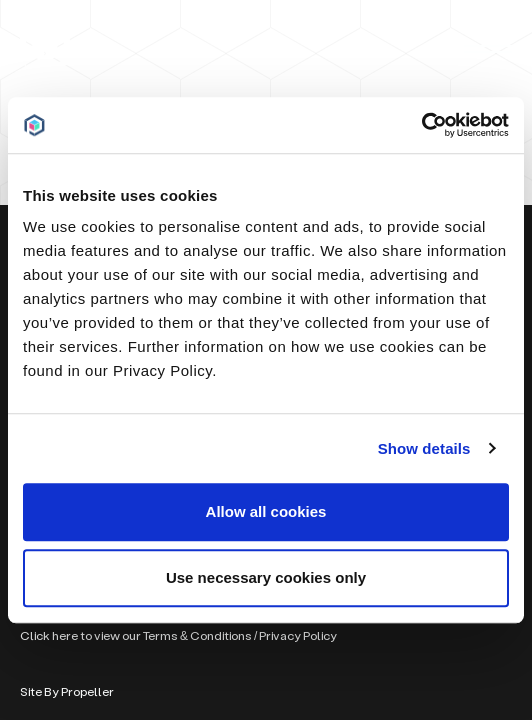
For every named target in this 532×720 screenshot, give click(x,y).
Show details (424, 448)
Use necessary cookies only (266, 577)
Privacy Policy (298, 635)
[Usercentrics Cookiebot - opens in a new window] (421, 125)
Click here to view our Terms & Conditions (136, 635)
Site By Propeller (67, 691)
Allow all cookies (266, 511)
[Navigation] (488, 49)
